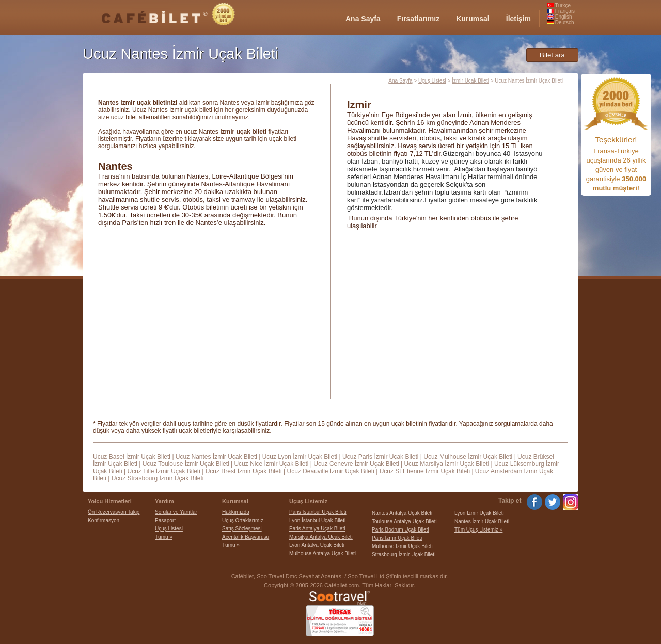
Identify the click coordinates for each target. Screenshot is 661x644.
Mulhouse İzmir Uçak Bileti (402, 546)
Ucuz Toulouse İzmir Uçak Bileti (186, 464)
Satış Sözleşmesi (242, 529)
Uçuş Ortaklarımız (243, 520)
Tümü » (164, 537)
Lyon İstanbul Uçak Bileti (317, 520)
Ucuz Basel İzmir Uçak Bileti (132, 457)
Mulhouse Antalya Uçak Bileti (322, 553)
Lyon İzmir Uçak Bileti (479, 513)
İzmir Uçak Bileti (470, 81)
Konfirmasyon (104, 520)
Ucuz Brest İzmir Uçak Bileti (244, 471)
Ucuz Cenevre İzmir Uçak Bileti (356, 464)
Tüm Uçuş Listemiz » (478, 530)
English (560, 17)
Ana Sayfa (400, 81)
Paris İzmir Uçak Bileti (397, 538)
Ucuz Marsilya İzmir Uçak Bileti (446, 464)
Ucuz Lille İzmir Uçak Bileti (163, 471)
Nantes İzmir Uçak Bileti (482, 521)
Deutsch (560, 22)
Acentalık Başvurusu (246, 537)
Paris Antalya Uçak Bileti (317, 529)
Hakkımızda (236, 512)
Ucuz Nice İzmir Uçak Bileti (271, 464)
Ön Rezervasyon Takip (114, 512)
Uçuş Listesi (432, 81)
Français (561, 11)
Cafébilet (242, 576)
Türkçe (559, 5)
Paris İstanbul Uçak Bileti (318, 512)
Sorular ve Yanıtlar (176, 512)
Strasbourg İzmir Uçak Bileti (404, 554)
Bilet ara (552, 55)
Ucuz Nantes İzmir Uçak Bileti (216, 457)
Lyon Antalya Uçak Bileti (317, 545)
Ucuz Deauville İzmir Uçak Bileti (330, 471)
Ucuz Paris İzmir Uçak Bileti (380, 457)
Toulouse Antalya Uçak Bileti (404, 521)
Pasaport (165, 520)
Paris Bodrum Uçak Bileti (400, 530)
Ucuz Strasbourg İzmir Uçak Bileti (158, 478)
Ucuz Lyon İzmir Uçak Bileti (300, 457)
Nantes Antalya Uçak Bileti (402, 513)
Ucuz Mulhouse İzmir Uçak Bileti (468, 457)
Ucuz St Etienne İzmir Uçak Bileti (425, 471)
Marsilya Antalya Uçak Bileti (321, 537)
